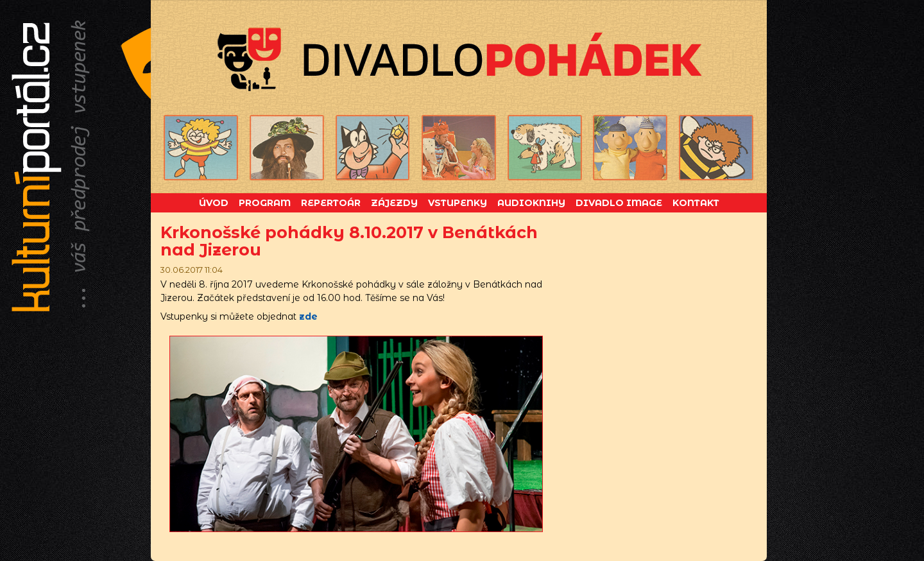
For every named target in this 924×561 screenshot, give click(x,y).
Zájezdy (394, 203)
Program (265, 203)
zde (308, 316)
